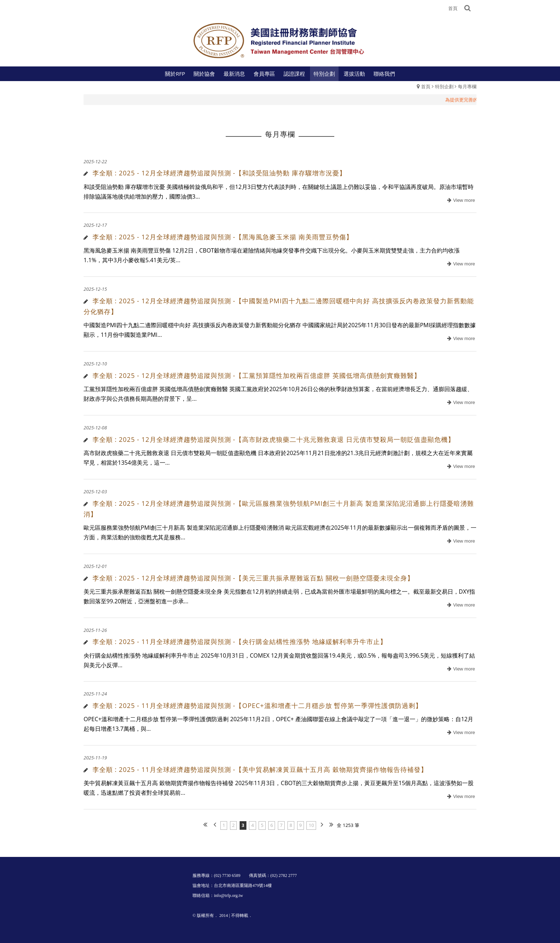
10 (311, 825)
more (460, 201)
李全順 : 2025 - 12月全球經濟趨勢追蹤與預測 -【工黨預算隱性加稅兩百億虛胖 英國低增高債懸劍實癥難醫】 (257, 375)
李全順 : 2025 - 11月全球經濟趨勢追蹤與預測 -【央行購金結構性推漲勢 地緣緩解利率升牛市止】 (240, 642)
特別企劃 (444, 86)
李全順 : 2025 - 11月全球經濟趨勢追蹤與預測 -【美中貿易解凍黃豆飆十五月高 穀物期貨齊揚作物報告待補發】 (260, 769)
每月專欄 (467, 86)
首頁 (426, 86)
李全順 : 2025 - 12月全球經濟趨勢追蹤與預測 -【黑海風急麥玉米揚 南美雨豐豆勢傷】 (223, 237)
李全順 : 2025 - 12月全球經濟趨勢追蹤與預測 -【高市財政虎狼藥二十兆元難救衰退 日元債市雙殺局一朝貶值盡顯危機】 (274, 439)
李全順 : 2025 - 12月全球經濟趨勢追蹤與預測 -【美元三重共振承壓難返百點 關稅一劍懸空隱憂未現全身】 (253, 578)
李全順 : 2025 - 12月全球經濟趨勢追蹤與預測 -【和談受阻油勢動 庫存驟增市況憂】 (219, 173)
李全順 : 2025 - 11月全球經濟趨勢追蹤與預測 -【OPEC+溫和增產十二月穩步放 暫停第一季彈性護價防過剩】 (257, 705)
